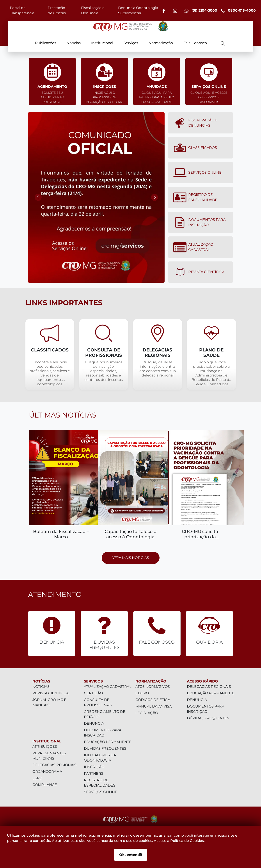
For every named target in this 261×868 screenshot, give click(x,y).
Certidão (93, 693)
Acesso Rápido (202, 681)
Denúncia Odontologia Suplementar (138, 10)
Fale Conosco (195, 43)
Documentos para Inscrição (199, 222)
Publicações (46, 43)
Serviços (131, 43)
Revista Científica (199, 272)
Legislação (147, 713)
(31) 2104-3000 (201, 11)
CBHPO (142, 693)
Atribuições (45, 746)
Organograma (47, 772)
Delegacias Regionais (54, 765)
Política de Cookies (187, 841)
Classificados (195, 148)
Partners (94, 773)
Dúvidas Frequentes (105, 748)
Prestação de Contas (57, 10)
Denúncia (94, 723)
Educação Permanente (108, 742)
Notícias (74, 43)
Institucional (102, 43)
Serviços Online (197, 173)
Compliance (45, 785)
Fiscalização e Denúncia (93, 10)
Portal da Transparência (22, 10)
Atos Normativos (153, 687)
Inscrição (94, 767)
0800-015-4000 (238, 11)
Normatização (161, 43)
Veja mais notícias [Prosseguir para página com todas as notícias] (131, 558)
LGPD (37, 778)
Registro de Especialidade (195, 197)
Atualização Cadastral (193, 247)
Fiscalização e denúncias (195, 123)
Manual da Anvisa (154, 706)
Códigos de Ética (153, 700)
